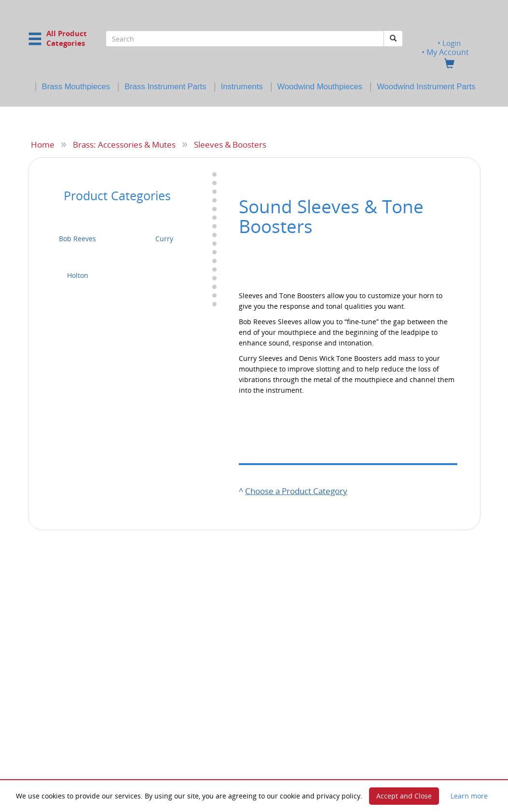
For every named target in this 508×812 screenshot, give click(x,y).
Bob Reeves (77, 239)
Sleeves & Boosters (230, 144)
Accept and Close (404, 796)
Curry (164, 239)
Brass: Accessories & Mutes (124, 144)
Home (43, 144)
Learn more (469, 796)
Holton (78, 275)
